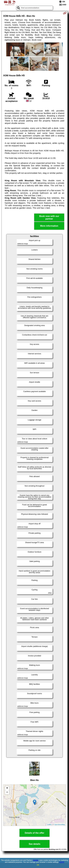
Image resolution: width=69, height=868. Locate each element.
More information (49, 226)
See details (34, 844)
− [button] (7, 792)
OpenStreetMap (60, 825)
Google (36, 860)
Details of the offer (34, 833)
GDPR (62, 862)
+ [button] (7, 788)
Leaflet (49, 825)
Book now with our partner (49, 217)
